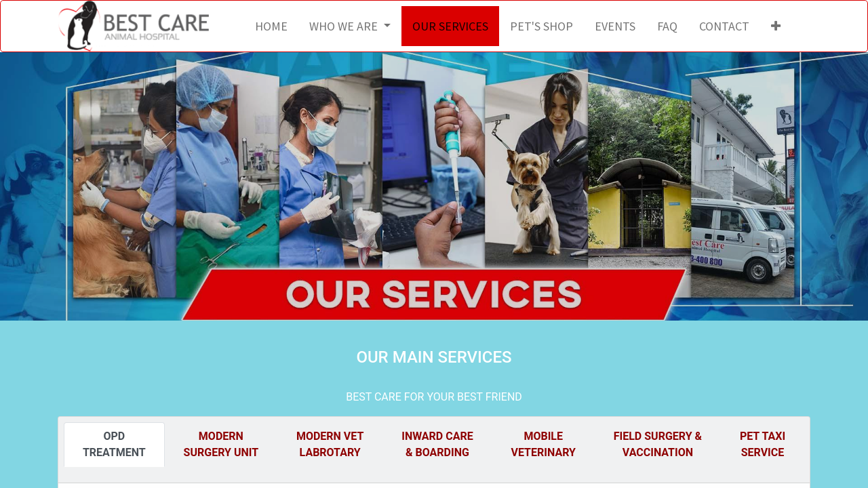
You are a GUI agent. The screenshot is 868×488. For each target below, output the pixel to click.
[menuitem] (271, 26)
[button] (776, 26)
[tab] (114, 445)
